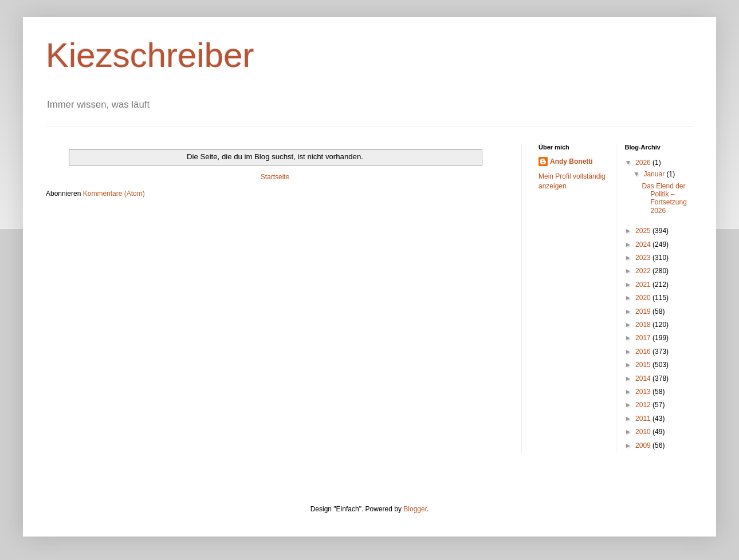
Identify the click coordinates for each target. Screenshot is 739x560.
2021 (644, 285)
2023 (644, 258)
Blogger (415, 509)
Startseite (275, 177)
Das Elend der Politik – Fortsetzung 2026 (664, 198)
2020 (644, 298)
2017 (644, 338)
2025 (644, 231)
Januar (655, 174)
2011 (644, 419)
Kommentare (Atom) (114, 194)
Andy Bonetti (571, 161)
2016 (644, 352)
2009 (644, 445)
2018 (644, 325)
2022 (644, 271)
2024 (644, 244)
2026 (644, 163)
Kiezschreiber (150, 55)
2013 (644, 392)
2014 (644, 378)
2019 (644, 311)
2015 (644, 365)
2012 (644, 405)
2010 (644, 432)
